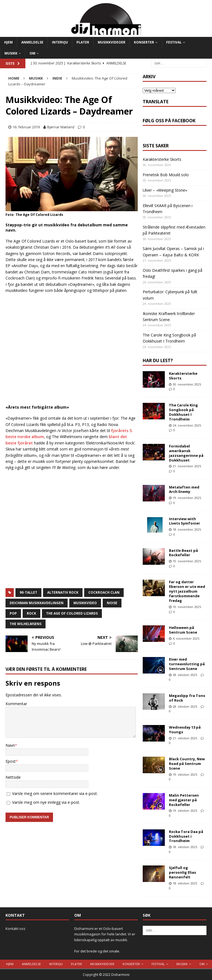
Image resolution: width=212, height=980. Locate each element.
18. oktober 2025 (185, 847)
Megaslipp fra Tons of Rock (187, 698)
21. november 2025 (187, 466)
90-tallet (28, 592)
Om (32, 53)
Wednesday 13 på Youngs (185, 730)
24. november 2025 (187, 425)
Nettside (13, 777)
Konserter (144, 42)
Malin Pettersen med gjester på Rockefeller (184, 800)
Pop (13, 613)
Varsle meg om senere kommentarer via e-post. (55, 793)
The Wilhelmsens (26, 624)
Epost (11, 761)
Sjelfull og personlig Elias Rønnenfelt (182, 872)
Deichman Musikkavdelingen (37, 603)
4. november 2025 (186, 638)
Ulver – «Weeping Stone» (165, 190)
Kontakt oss (15, 929)
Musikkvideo (85, 603)
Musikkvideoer (112, 42)
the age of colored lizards (72, 613)
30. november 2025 (187, 384)
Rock (31, 613)
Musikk (11, 53)
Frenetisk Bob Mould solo (166, 175)
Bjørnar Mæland (61, 127)
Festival (174, 42)
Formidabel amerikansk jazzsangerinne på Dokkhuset (186, 453)
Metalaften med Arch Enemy (184, 489)
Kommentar (16, 704)
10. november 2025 (187, 561)
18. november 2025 (187, 529)
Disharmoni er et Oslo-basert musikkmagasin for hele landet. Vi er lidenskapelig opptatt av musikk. (105, 934)
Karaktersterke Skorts (162, 159)
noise (112, 603)
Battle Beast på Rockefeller (183, 553)
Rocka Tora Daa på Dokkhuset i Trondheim (186, 836)
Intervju (60, 42)
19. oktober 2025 (185, 774)
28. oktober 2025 (185, 675)
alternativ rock (63, 592)
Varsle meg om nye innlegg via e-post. (46, 802)
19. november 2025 (187, 498)
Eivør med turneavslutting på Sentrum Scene (187, 664)
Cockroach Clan (104, 592)
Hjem (8, 42)
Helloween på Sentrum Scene (183, 630)
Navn (10, 745)
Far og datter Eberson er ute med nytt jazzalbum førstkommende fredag (187, 591)
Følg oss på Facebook (169, 121)
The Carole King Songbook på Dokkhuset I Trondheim (183, 412)
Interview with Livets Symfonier (185, 521)
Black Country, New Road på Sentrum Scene (187, 764)
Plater (83, 42)
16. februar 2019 (26, 127)
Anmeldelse (32, 42)
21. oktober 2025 (185, 738)
